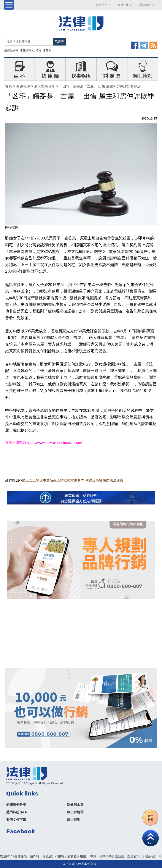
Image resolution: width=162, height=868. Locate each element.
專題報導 (23, 86)
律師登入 (147, 5)
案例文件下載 (16, 820)
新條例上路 (75, 804)
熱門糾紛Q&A (17, 812)
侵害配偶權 (11, 50)
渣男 (38, 50)
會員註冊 (125, 5)
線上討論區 (75, 812)
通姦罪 (47, 50)
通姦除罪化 (27, 50)
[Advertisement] (81, 633)
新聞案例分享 (45, 86)
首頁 (9, 86)
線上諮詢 (74, 820)
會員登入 (103, 5)
